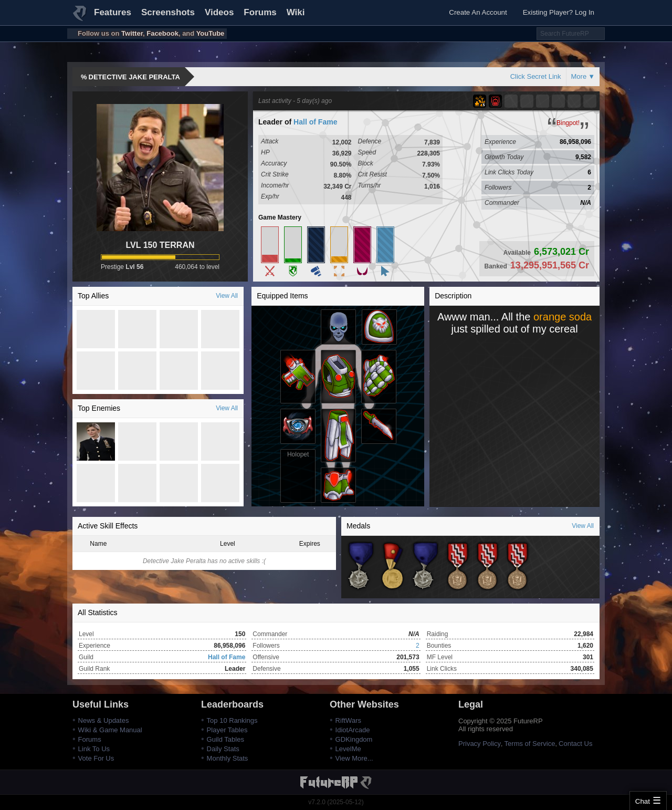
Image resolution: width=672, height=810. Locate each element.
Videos (219, 12)
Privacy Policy (480, 744)
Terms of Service (530, 744)
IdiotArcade (353, 730)
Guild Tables (225, 739)
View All (227, 296)
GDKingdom (354, 739)
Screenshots (168, 12)
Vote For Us (96, 758)
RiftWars (348, 720)
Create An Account (478, 12)
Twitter (132, 33)
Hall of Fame (315, 122)
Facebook (162, 33)
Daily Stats (223, 749)
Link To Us (94, 749)
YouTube (211, 33)
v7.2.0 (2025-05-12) (336, 802)
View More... (354, 758)
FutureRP (80, 18)
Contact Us (575, 744)
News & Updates (104, 720)
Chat (643, 801)
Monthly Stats (228, 758)
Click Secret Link (536, 76)
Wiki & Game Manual (110, 730)
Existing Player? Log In (559, 12)
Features (113, 12)
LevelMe (348, 749)
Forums (260, 12)
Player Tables (227, 730)
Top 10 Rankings (232, 720)
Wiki (296, 12)
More (579, 76)
